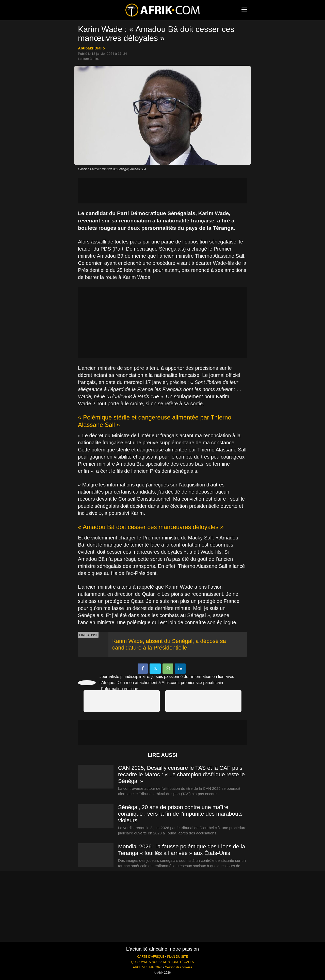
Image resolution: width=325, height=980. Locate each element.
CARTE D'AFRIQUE (151, 957)
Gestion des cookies (178, 967)
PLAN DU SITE (177, 957)
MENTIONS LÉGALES (178, 962)
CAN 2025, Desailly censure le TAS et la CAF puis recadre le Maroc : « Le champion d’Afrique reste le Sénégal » (181, 774)
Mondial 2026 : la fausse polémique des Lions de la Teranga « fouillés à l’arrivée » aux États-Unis (182, 850)
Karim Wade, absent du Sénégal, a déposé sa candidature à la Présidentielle (169, 644)
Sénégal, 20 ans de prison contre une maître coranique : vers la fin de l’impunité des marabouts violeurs (180, 814)
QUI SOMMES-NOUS (146, 962)
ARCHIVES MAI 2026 (148, 967)
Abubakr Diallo (91, 48)
